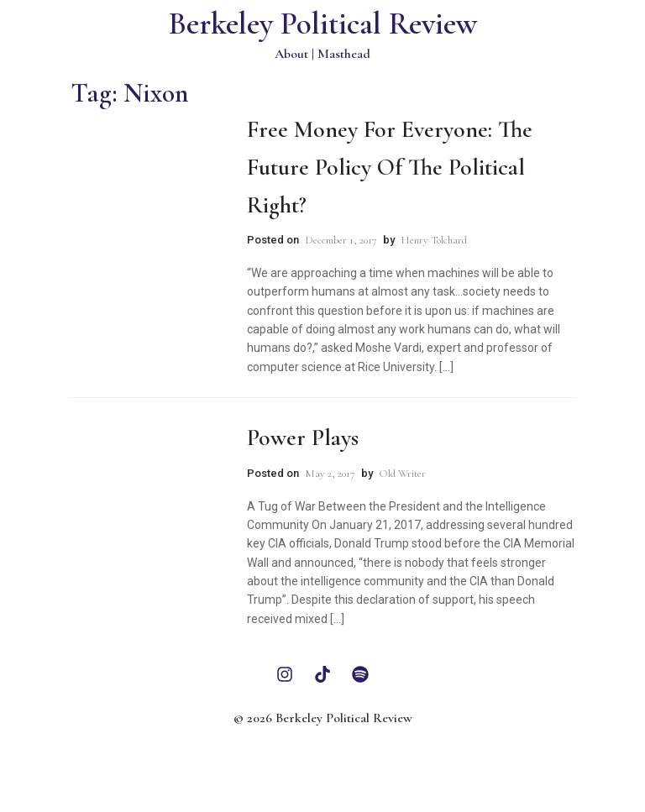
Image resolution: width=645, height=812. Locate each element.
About (291, 54)
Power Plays (303, 437)
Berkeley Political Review (323, 24)
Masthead (344, 54)
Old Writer (402, 474)
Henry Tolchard (434, 240)
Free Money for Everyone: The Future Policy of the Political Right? (390, 167)
